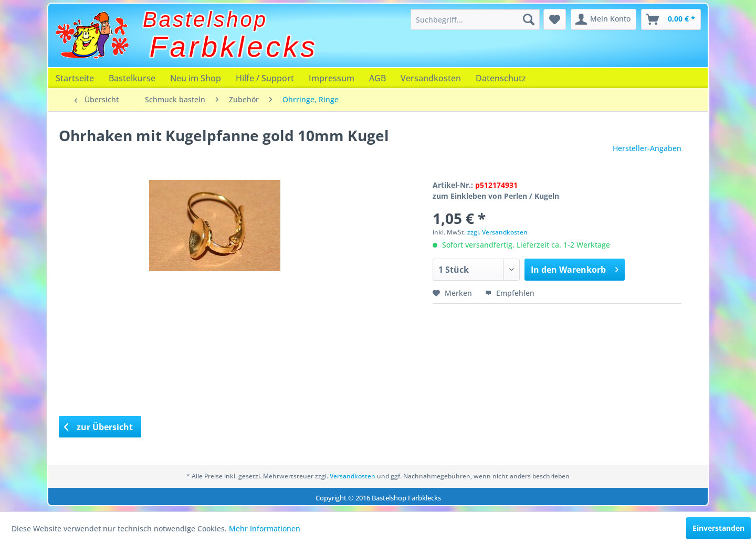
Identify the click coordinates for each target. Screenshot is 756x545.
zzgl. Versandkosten (497, 232)
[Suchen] (529, 19)
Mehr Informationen (265, 528)
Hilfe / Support (265, 78)
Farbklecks (234, 47)
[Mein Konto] (603, 19)
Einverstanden (718, 528)
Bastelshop (205, 19)
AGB (377, 78)
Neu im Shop (196, 78)
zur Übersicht (99, 427)
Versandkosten (431, 78)
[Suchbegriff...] (475, 19)
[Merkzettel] (555, 19)
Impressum (332, 78)
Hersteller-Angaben (647, 148)
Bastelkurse (132, 78)
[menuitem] (475, 19)
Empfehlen (510, 293)
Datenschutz (501, 78)
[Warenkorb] (671, 19)
